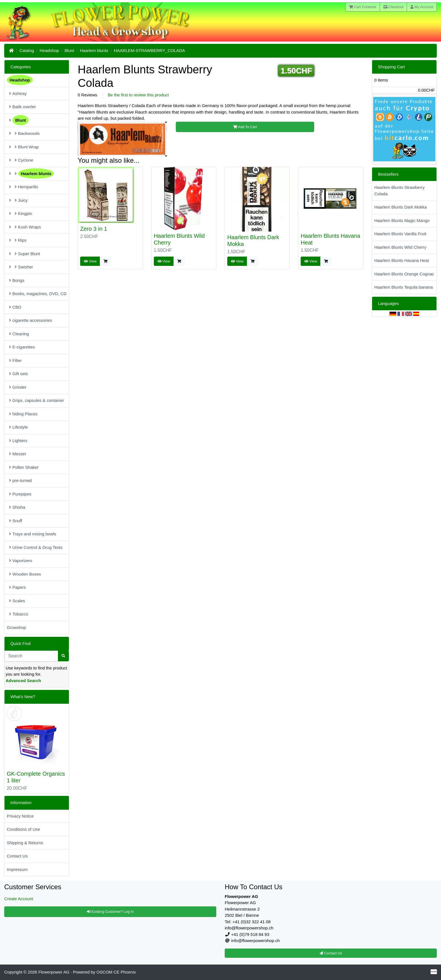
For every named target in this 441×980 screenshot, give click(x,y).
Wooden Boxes (25, 574)
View (90, 261)
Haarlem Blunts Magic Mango (402, 220)
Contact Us (17, 856)
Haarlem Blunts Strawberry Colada (400, 191)
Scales (17, 601)
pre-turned (20, 480)
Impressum (17, 869)
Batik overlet (22, 107)
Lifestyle (18, 427)
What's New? (23, 697)
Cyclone (21, 160)
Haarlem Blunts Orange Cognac (404, 274)
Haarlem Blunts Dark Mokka (401, 207)
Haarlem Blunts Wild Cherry (400, 247)
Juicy (18, 200)
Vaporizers (21, 561)
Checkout (393, 7)
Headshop (49, 50)
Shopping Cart (391, 67)
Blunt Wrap (24, 147)
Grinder (18, 387)
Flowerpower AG (54, 972)
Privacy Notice (20, 816)
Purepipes (20, 494)
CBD (15, 307)
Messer (18, 454)
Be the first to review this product (138, 95)
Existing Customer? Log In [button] (110, 912)
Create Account (19, 899)
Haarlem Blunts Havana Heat (402, 260)
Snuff (16, 521)
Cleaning (19, 334)
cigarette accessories (31, 320)
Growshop (16, 627)
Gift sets (18, 374)
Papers (17, 587)
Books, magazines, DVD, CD (38, 294)
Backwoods (24, 133)
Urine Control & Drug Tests (36, 547)
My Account (422, 7)
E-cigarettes (22, 347)
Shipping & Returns (25, 843)
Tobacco (19, 614)
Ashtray (18, 93)
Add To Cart (245, 127)
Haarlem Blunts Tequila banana (404, 287)
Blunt (69, 50)
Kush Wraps (25, 227)
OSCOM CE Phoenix (116, 972)
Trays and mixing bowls (33, 534)
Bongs (17, 280)
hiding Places (23, 414)
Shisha (17, 507)
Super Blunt (24, 254)
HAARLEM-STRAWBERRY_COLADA (149, 50)
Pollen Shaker (24, 467)
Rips (18, 240)
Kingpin (21, 213)
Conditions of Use (23, 829)
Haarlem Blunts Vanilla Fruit (400, 234)
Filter (15, 360)
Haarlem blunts (94, 50)
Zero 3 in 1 (94, 229)
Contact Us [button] (331, 953)
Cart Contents (363, 7)
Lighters (18, 441)
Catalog (27, 50)
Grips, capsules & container (36, 400)
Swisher (21, 267)
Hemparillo (24, 187)
